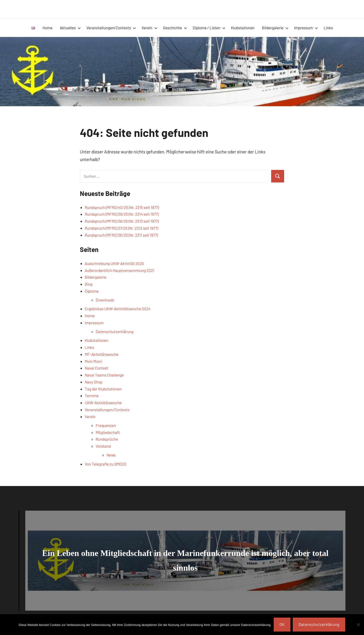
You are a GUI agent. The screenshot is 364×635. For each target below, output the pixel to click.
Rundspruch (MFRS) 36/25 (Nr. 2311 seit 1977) (121, 235)
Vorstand (103, 446)
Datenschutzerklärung (115, 331)
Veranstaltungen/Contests (111, 28)
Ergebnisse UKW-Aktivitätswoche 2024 (118, 309)
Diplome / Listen (209, 28)
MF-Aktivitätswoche (102, 354)
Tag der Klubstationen (103, 389)
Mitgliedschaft (108, 432)
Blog (89, 284)
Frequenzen (106, 425)
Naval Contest (96, 368)
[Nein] (358, 625)
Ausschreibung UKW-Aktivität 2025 (114, 263)
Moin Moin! (94, 361)
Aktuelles (70, 28)
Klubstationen (243, 28)
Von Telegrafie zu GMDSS (106, 464)
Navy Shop (94, 382)
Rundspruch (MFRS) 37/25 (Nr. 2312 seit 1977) (121, 228)
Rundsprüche (107, 439)
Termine (92, 396)
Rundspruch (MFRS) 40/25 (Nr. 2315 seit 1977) (122, 207)
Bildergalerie (275, 28)
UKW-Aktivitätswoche (103, 403)
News (111, 455)
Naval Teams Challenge (104, 375)
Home (47, 28)
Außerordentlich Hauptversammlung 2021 (120, 270)
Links (328, 28)
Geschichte (175, 28)
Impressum (306, 28)
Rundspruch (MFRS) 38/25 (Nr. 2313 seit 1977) (122, 221)
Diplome (92, 291)
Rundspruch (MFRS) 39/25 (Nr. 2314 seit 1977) (122, 214)
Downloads (105, 300)
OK (282, 624)
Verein (149, 28)
